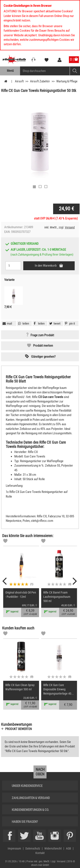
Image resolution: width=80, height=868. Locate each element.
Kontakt (40, 853)
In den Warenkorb (46, 266)
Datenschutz (33, 848)
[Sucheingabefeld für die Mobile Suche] (45, 71)
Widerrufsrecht (53, 848)
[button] (69, 324)
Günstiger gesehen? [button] (43, 357)
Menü (10, 71)
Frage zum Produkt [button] (42, 335)
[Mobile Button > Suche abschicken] (75, 71)
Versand (70, 227)
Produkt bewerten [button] (18, 729)
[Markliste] (5, 542)
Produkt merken (43, 346)
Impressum (14, 848)
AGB (68, 848)
